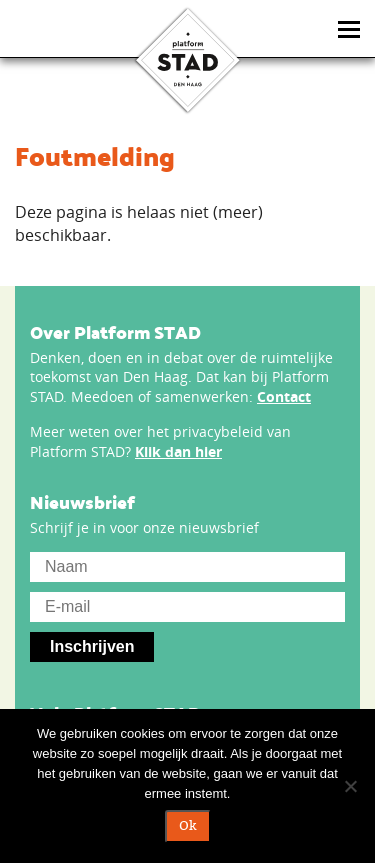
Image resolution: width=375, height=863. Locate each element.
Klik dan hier (178, 451)
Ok (188, 826)
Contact (284, 396)
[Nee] (350, 786)
